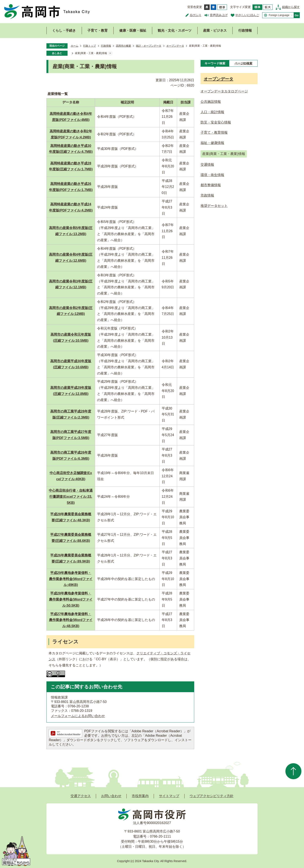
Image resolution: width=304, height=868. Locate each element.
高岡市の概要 (123, 46)
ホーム (75, 46)
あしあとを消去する (110, 53)
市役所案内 (140, 796)
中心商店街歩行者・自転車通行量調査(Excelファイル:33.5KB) (71, 497)
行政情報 (245, 31)
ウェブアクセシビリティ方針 (212, 796)
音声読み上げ (219, 15)
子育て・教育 (98, 31)
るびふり (195, 15)
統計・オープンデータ (149, 46)
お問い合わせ (111, 796)
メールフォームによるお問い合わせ (78, 716)
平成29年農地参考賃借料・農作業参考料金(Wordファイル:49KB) (71, 579)
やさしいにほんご (247, 15)
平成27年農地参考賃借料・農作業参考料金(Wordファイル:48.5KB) (71, 620)
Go (297, 15)
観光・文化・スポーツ (175, 31)
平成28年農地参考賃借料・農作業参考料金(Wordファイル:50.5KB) (71, 599)
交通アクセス (81, 796)
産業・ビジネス (215, 31)
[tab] (215, 63)
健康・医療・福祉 (133, 31)
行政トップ (90, 46)
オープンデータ (175, 46)
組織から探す (291, 7)
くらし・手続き (64, 31)
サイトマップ (169, 796)
